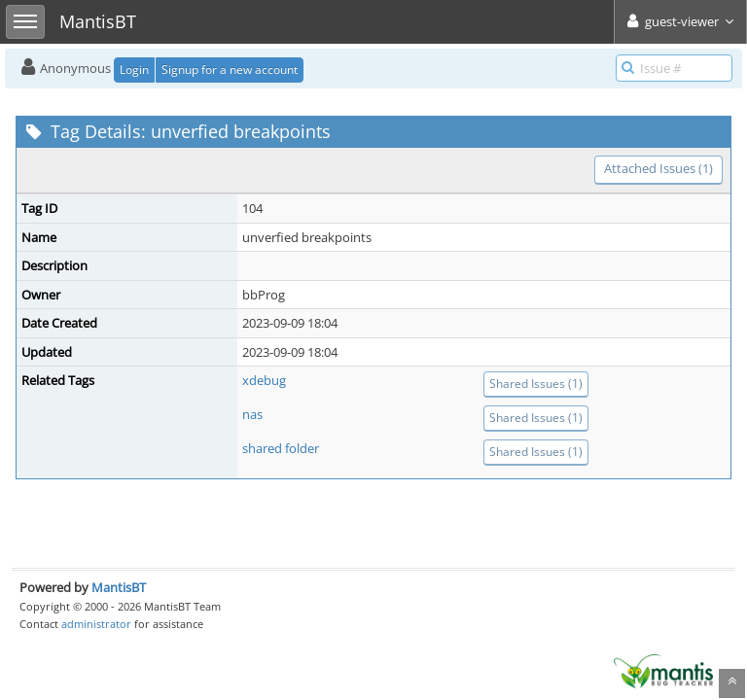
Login (134, 70)
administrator (96, 624)
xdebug (264, 380)
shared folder (281, 448)
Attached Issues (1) (658, 168)
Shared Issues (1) (536, 384)
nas (252, 414)
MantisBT (119, 587)
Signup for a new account (230, 70)
